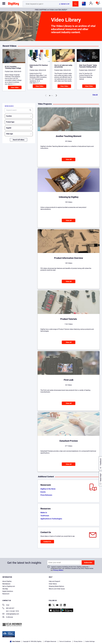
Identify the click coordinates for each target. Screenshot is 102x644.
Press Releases (46, 495)
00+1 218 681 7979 (11, 611)
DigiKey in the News (48, 489)
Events (43, 492)
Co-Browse (8, 617)
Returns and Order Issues (57, 589)
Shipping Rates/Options (56, 586)
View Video (15, 87)
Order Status (53, 584)
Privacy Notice (58, 570)
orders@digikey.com (11, 614)
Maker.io (44, 513)
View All (95, 95)
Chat (6, 605)
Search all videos (19, 140)
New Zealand (15, 641)
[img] (13, 4)
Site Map (5, 589)
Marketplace (6, 584)
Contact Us (47, 542)
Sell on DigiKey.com (9, 586)
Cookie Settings (90, 641)
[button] (50, 96)
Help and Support (54, 581)
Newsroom (6, 594)
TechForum (45, 516)
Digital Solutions (8, 591)
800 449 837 (8, 608)
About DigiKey (7, 581)
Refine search (9, 106)
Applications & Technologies (51, 519)
